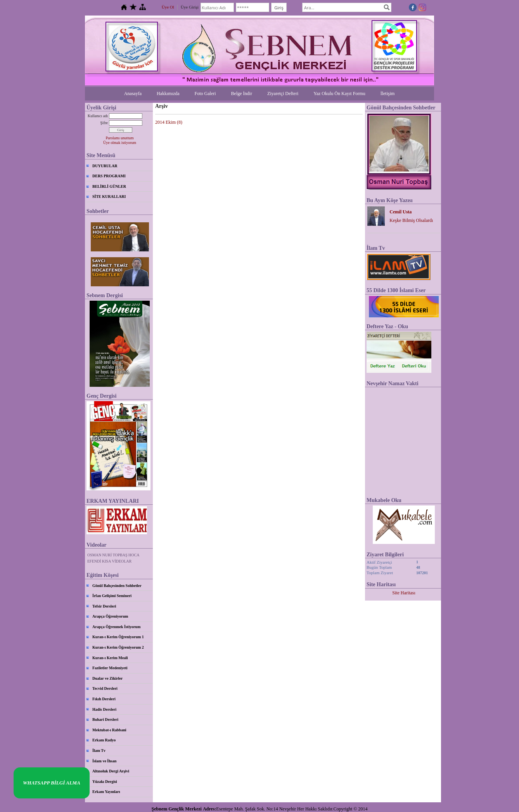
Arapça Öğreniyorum (110, 616)
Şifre (104, 123)
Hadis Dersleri (104, 709)
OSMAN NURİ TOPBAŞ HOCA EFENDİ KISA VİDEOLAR (113, 558)
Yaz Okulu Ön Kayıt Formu (339, 93)
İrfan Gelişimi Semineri (112, 596)
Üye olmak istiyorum (120, 143)
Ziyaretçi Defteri (283, 93)
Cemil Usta (400, 212)
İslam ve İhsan (104, 761)
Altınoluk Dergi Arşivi (111, 771)
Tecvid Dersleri (105, 688)
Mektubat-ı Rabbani (109, 730)
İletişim (388, 93)
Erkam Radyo (104, 740)
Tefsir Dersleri (104, 606)
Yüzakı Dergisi (105, 782)
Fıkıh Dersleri (104, 699)
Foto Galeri (205, 93)
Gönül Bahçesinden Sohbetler (117, 586)
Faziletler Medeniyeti (110, 668)
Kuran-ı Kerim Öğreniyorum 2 (118, 647)
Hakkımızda (168, 93)
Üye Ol (168, 7)
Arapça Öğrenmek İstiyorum (116, 627)
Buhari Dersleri (105, 719)
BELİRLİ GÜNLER (109, 186)
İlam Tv (99, 751)
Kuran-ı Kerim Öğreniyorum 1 (118, 637)
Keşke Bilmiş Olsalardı (411, 220)
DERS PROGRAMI (109, 176)
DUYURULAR (105, 166)
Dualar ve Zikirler (107, 678)
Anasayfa (133, 93)
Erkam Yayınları (106, 792)
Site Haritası (404, 593)
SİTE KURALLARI (109, 197)
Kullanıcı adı (98, 116)
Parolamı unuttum (120, 138)
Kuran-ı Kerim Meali (110, 658)
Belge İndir (242, 93)
